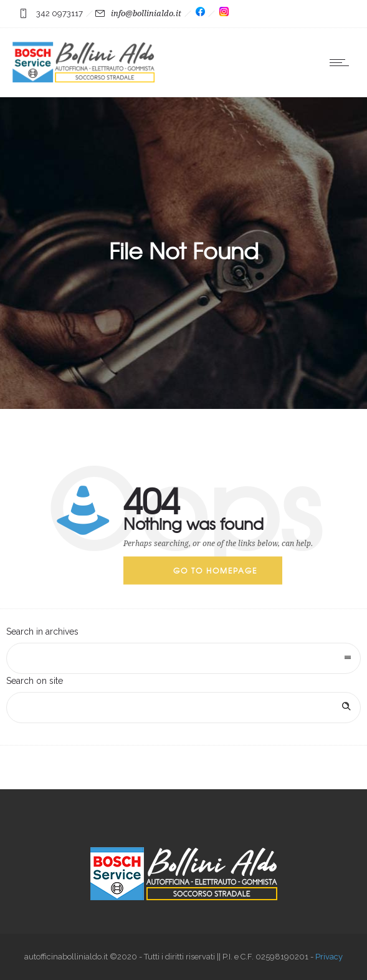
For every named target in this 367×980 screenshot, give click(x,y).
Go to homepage (215, 570)
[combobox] (183, 658)
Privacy (329, 957)
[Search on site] (183, 708)
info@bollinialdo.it (146, 13)
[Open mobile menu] (342, 62)
